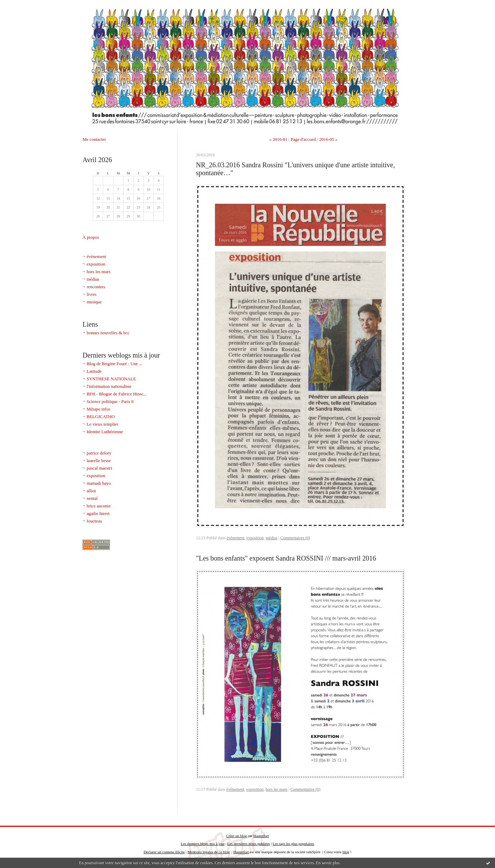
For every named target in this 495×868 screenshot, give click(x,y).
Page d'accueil (303, 139)
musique (94, 302)
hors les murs (98, 272)
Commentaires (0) (295, 538)
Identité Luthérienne (105, 432)
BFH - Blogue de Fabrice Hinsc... (117, 394)
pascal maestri (99, 468)
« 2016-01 (278, 139)
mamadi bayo (99, 483)
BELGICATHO (101, 416)
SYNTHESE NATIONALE (111, 379)
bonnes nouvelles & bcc (108, 333)
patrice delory (99, 453)
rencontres (96, 287)
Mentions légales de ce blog (208, 852)
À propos (91, 237)
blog (346, 852)
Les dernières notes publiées (249, 844)
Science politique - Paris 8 (110, 401)
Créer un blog (236, 836)
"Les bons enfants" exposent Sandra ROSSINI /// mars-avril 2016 (286, 558)
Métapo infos (98, 409)
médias (93, 279)
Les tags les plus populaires (293, 844)
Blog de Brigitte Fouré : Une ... (114, 364)
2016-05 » (328, 139)
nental (92, 498)
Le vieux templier (102, 424)
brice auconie (99, 506)
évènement (96, 256)
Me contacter (94, 139)
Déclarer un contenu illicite (164, 852)
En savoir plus (328, 863)
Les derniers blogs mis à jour (203, 844)
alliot (91, 491)
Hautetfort (261, 836)
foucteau (94, 521)
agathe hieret (98, 513)
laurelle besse (99, 460)
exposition (96, 264)
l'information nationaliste (109, 386)
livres (92, 294)
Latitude (94, 371)
